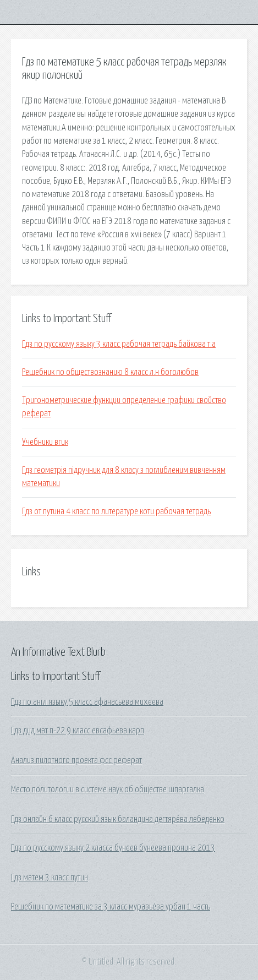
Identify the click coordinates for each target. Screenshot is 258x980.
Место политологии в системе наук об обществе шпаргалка (108, 790)
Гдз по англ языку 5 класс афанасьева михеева (87, 702)
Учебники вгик (45, 442)
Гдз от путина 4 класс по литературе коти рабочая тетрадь (116, 511)
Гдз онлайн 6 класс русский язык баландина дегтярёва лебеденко (118, 819)
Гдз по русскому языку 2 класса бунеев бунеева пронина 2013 (113, 848)
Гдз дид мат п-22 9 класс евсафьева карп (78, 731)
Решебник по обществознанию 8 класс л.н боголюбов (110, 372)
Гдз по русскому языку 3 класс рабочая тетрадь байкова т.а (119, 344)
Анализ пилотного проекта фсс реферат (76, 760)
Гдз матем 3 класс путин (50, 878)
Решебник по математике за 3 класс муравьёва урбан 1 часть (111, 907)
